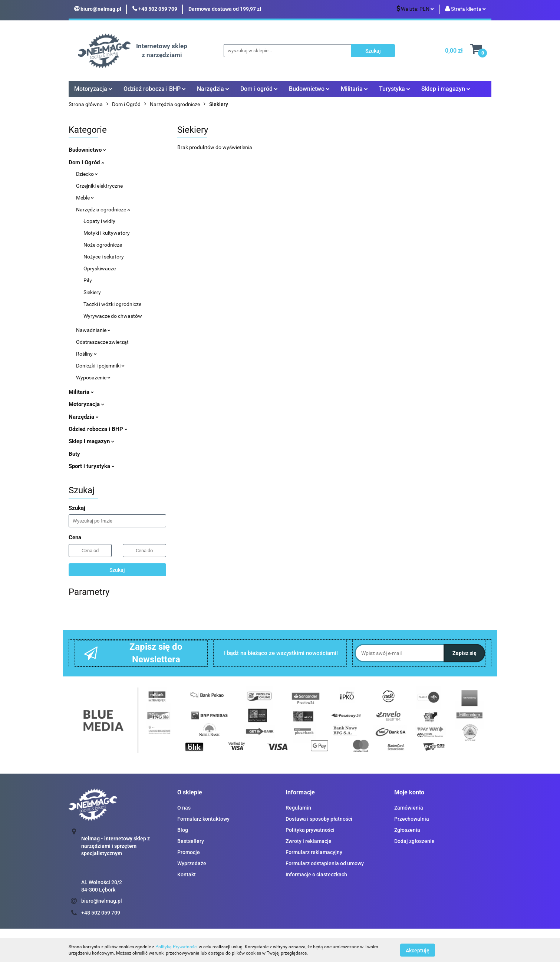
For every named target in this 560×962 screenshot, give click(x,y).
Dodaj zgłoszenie (414, 841)
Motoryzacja (93, 89)
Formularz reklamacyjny (314, 852)
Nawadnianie (93, 330)
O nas (184, 808)
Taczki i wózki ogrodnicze (112, 304)
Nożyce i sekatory (104, 257)
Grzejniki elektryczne (99, 186)
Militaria (354, 89)
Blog (183, 830)
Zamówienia (409, 808)
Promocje (189, 852)
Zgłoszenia (407, 830)
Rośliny (86, 354)
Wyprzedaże (192, 863)
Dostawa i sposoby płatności (319, 819)
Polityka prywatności (310, 830)
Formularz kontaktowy (203, 819)
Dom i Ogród (86, 162)
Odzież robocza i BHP (155, 89)
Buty (74, 454)
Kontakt (187, 874)
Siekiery (92, 292)
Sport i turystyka (92, 466)
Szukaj (117, 570)
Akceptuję (418, 950)
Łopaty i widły (99, 221)
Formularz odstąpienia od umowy (325, 863)
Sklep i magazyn (446, 89)
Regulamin (298, 808)
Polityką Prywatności (177, 947)
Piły (88, 280)
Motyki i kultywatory (107, 233)
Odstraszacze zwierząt (102, 342)
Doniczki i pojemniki (100, 366)
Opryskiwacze (100, 268)
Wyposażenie (93, 378)
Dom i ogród (259, 89)
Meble (85, 198)
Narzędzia (213, 89)
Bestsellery (191, 841)
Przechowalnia (412, 819)
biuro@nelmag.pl (102, 901)
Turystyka (395, 89)
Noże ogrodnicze (103, 245)
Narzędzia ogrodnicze (103, 210)
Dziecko (87, 174)
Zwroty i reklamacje (309, 841)
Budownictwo (309, 89)
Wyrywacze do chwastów (113, 316)
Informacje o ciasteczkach (316, 874)
